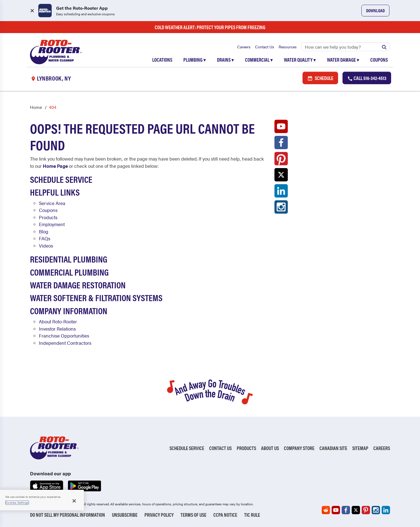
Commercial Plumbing (69, 272)
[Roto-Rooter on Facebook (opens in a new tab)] (281, 144)
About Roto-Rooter (58, 321)
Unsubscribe (125, 515)
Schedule (320, 78)
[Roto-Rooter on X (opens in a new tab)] (281, 176)
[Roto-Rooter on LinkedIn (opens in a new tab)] (281, 192)
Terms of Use (193, 515)
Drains (225, 60)
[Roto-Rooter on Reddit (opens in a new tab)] (326, 510)
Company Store (299, 448)
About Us (270, 448)
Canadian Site (333, 448)
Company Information (69, 310)
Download (375, 10)
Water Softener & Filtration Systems (96, 297)
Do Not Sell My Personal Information (67, 515)
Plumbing (195, 60)
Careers (244, 47)
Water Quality (300, 60)
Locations (162, 60)
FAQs (45, 238)
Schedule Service (61, 179)
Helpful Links (55, 192)
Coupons (379, 60)
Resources (288, 47)
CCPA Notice (225, 515)
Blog (44, 231)
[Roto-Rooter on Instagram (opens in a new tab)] (281, 208)
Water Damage (343, 60)
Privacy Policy (159, 515)
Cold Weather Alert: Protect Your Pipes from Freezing (210, 27)
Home (36, 107)
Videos (46, 246)
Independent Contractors (65, 343)
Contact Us (265, 47)
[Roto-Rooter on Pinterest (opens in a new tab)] (281, 160)
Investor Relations (57, 329)
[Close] (74, 501)
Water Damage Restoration (78, 285)
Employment (52, 224)
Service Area (52, 203)
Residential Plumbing (69, 259)
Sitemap (360, 448)
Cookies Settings (17, 503)
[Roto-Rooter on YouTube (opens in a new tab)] (281, 128)
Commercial (259, 60)
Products (48, 217)
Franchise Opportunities (64, 336)
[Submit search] (384, 47)
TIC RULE (252, 515)
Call (367, 78)
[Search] (346, 47)
